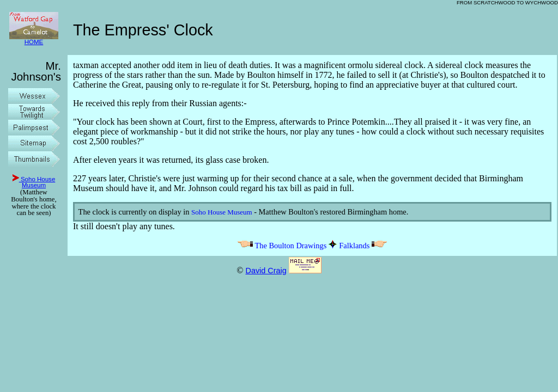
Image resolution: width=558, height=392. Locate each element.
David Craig (266, 271)
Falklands (363, 246)
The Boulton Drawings (282, 246)
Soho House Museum (34, 182)
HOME (34, 39)
